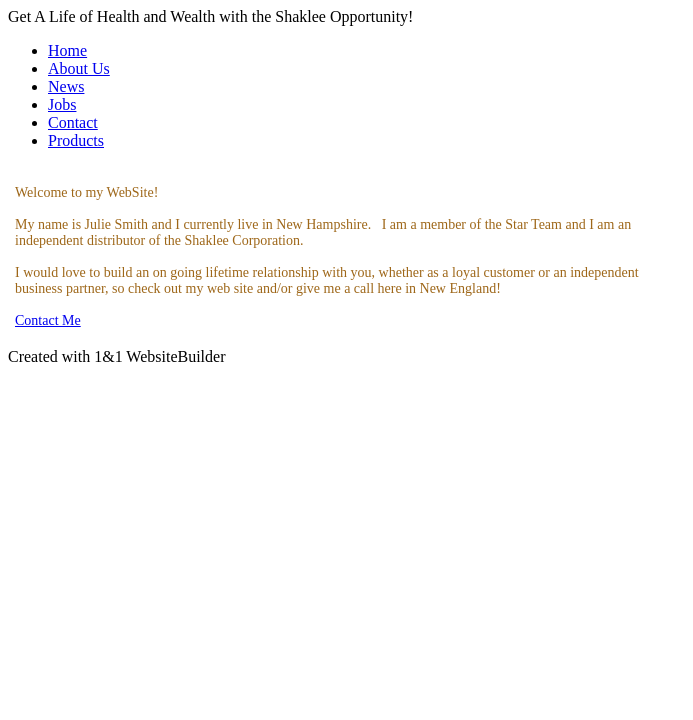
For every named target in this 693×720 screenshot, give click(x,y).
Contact (73, 122)
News (66, 86)
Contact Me (48, 320)
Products (76, 140)
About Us (79, 68)
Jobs (62, 104)
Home (67, 50)
